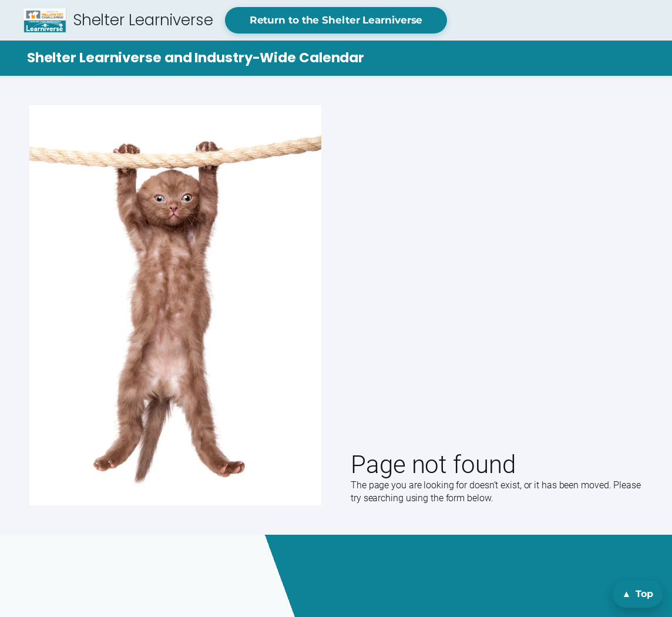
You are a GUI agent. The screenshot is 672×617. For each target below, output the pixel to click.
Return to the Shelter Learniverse (336, 20)
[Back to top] (638, 594)
